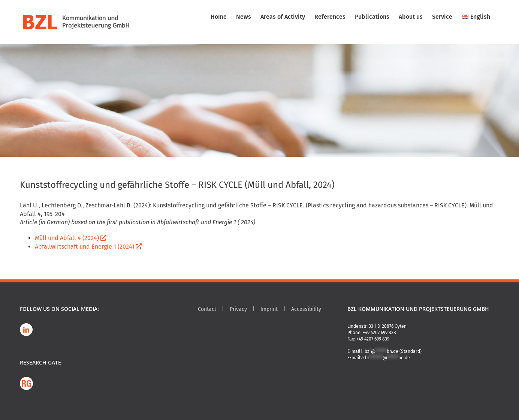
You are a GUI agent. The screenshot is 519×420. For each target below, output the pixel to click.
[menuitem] (476, 17)
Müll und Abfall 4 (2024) (71, 238)
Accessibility (306, 309)
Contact (207, 309)
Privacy (238, 309)
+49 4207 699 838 (379, 333)
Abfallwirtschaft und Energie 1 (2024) (88, 247)
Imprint (269, 309)
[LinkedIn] (26, 330)
